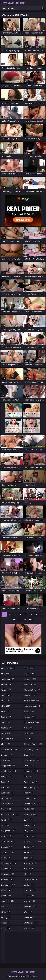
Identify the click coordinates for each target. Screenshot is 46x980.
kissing (6, 917)
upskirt (29, 885)
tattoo (30, 852)
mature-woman (34, 706)
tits (29, 869)
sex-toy (30, 825)
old (28, 739)
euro (6, 787)
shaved (30, 836)
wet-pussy (31, 917)
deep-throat (9, 749)
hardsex (7, 879)
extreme (7, 798)
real (29, 793)
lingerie (30, 679)
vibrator (30, 890)
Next (31, 620)
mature (30, 695)
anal (6, 674)
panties (30, 766)
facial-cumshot (10, 814)
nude (29, 733)
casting (7, 728)
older (29, 755)
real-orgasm (32, 804)
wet (28, 912)
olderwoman (32, 760)
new (29, 728)
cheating (7, 739)
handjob (8, 869)
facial (6, 809)
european (8, 793)
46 (20, 620)
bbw (6, 706)
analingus (8, 679)
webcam (30, 906)
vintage (30, 896)
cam (6, 722)
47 (25, 620)
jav (5, 906)
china (6, 744)
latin (29, 668)
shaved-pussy (33, 841)
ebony (6, 776)
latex (6, 928)
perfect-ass (31, 782)
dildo (6, 760)
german (7, 836)
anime (6, 684)
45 (14, 620)
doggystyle (9, 766)
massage (30, 684)
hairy (6, 858)
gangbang (8, 831)
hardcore (8, 874)
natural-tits (32, 722)
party (29, 776)
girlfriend (8, 841)
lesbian (30, 674)
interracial (8, 885)
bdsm (6, 711)
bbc (5, 701)
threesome (32, 863)
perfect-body (32, 787)
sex (29, 820)
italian (6, 890)
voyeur (30, 901)
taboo (29, 847)
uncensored (32, 879)
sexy (29, 831)
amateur (8, 668)
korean (7, 923)
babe (6, 695)
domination (9, 771)
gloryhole (8, 852)
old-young (31, 749)
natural (30, 717)
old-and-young (33, 744)
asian (6, 690)
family (7, 820)
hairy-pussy (9, 863)
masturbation (33, 690)
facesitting (8, 804)
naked (29, 711)
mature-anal (32, 701)
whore (30, 928)
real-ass (30, 798)
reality (30, 809)
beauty (6, 717)
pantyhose (31, 771)
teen (29, 858)
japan (6, 896)
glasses (7, 847)
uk (28, 874)
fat (5, 825)
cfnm (6, 733)
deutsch (7, 755)
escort (6, 782)
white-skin (31, 923)
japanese (8, 901)
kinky (6, 912)
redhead (31, 814)
